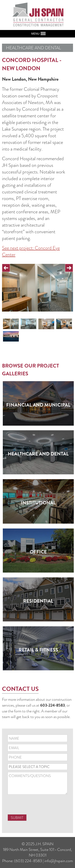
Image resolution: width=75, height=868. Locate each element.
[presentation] (38, 806)
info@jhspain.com (59, 861)
